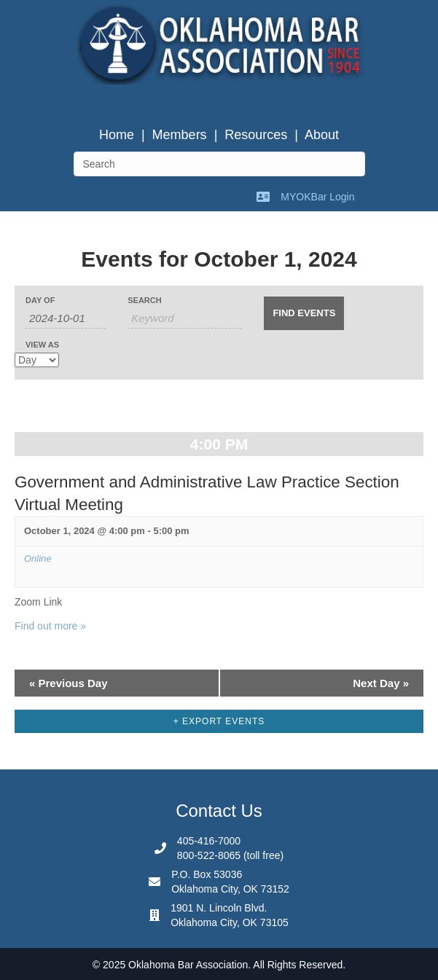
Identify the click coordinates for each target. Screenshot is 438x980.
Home (117, 135)
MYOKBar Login (317, 197)
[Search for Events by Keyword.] (185, 318)
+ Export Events (219, 721)
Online (38, 558)
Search (144, 301)
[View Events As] (37, 360)
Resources (256, 135)
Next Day (381, 683)
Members (180, 135)
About (322, 135)
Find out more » (50, 626)
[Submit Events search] (304, 313)
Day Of (40, 301)
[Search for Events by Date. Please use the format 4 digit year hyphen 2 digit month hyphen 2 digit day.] (66, 318)
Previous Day (69, 683)
